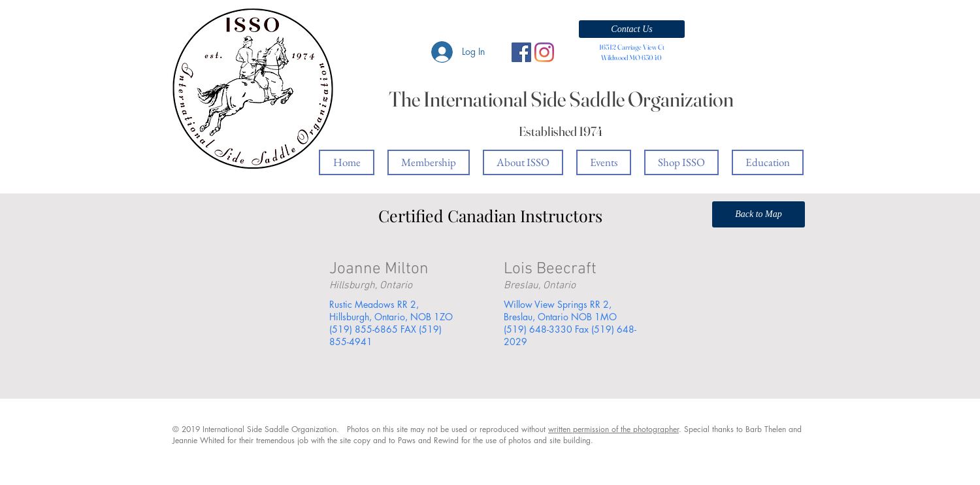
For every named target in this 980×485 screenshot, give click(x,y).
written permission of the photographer (613, 429)
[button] (632, 29)
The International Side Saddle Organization (561, 99)
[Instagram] (544, 52)
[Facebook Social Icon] (521, 52)
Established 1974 (561, 131)
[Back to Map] (759, 214)
